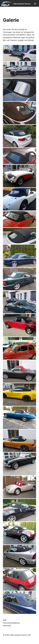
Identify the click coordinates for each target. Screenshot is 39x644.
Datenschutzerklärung (11, 623)
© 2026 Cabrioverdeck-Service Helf (17, 635)
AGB (5, 620)
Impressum (7, 626)
